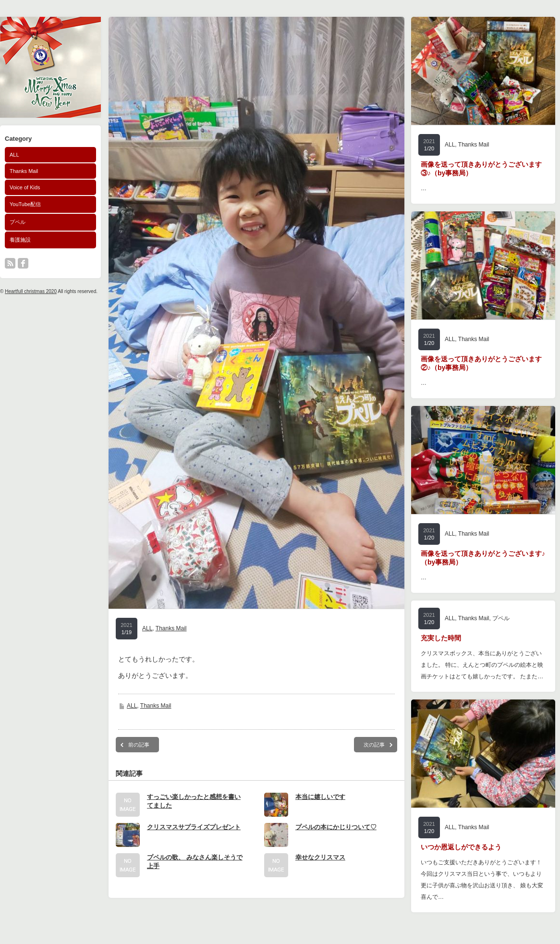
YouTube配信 (25, 204)
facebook (23, 263)
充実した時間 (441, 638)
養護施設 (20, 240)
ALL (14, 155)
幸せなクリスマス (320, 857)
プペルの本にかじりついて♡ (336, 827)
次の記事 (374, 745)
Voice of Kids (25, 187)
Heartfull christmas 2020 (31, 291)
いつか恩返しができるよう (461, 847)
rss (10, 263)
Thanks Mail (24, 171)
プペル (18, 222)
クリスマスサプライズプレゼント (194, 827)
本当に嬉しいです (320, 797)
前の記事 (139, 745)
